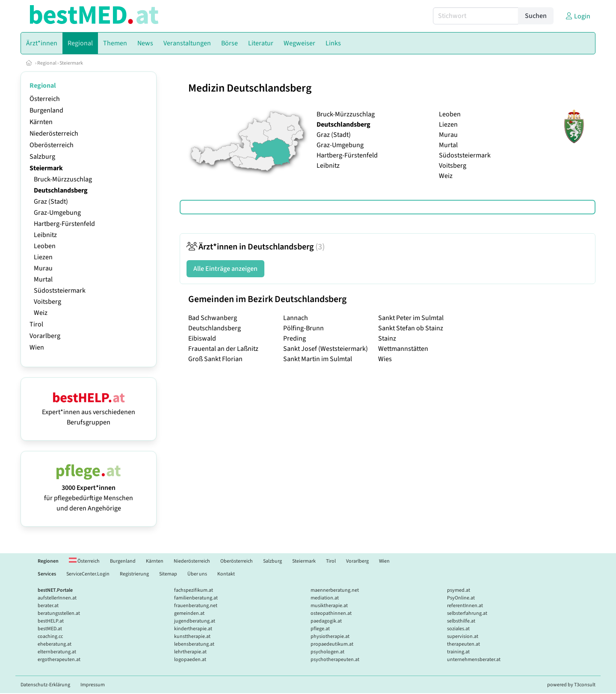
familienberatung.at (196, 598)
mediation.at (325, 598)
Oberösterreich (52, 145)
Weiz (41, 313)
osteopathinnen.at (331, 613)
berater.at (48, 606)
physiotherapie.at (330, 636)
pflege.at (320, 629)
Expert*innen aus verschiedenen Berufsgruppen (89, 412)
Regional (47, 63)
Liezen (43, 257)
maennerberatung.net (335, 590)
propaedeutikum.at (332, 644)
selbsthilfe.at (461, 621)
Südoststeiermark (60, 291)
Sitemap (168, 574)
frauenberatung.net (196, 606)
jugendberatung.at (195, 621)
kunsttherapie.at (192, 636)
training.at (458, 652)
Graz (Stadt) (51, 202)
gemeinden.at (189, 613)
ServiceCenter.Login (88, 574)
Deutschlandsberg (61, 190)
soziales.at (458, 629)
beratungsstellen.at (59, 613)
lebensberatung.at (194, 644)
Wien (37, 347)
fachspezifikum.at (194, 590)
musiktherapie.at (329, 606)
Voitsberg (47, 302)
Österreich (45, 99)
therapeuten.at (463, 644)
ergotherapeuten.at (59, 660)
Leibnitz (45, 235)
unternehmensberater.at (474, 660)
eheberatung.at (55, 644)
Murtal (43, 279)
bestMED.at (50, 629)
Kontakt (226, 574)
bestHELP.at (51, 621)
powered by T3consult (571, 685)
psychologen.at (327, 652)
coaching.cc (50, 636)
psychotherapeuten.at (335, 660)
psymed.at (459, 590)
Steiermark (71, 63)
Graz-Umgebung (57, 213)
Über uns (197, 574)
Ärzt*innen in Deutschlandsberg (256, 247)
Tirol (36, 324)
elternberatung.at (57, 652)
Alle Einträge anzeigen (225, 269)
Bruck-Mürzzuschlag (63, 179)
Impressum (93, 685)
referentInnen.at (465, 606)
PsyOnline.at (461, 598)
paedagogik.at (326, 621)
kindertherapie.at (193, 629)
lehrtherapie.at (190, 652)
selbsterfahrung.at (467, 613)
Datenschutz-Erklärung (45, 685)
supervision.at (463, 636)
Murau (43, 268)
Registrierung (134, 574)
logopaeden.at (190, 660)
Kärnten (41, 122)
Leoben (45, 246)
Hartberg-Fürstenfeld (64, 224)
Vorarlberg (45, 336)
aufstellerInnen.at (57, 598)
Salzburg (42, 157)
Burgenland (46, 110)
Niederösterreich (54, 133)
